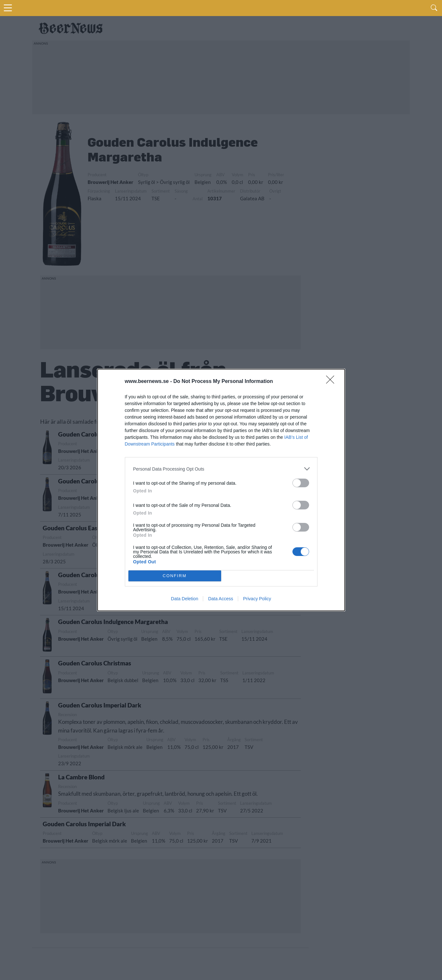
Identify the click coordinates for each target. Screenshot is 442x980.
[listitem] (221, 469)
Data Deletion (185, 599)
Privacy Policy (257, 599)
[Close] (332, 382)
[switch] (301, 483)
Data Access (221, 599)
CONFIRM (175, 576)
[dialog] (221, 490)
